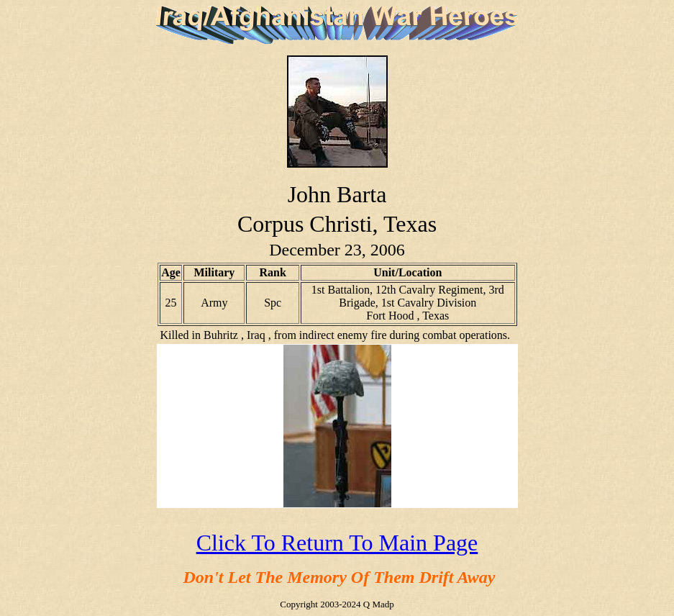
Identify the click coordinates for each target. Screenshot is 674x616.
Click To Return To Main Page (337, 543)
